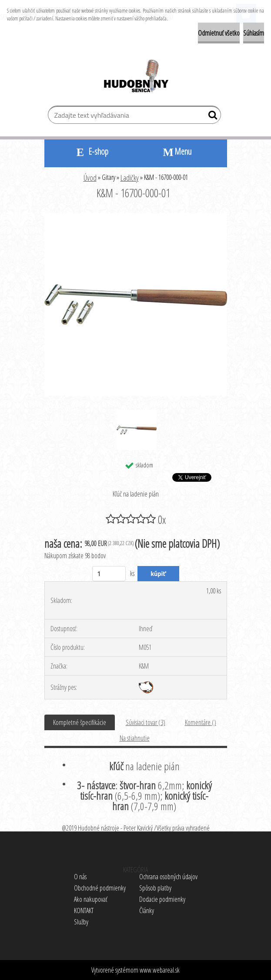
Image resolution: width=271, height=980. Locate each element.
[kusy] (109, 574)
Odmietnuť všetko (219, 33)
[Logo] (135, 77)
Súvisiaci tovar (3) (146, 722)
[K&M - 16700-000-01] (136, 217)
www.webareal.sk (160, 970)
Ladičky (130, 178)
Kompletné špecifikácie (80, 722)
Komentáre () (201, 722)
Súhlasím (254, 33)
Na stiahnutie (135, 738)
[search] (211, 117)
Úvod (90, 178)
